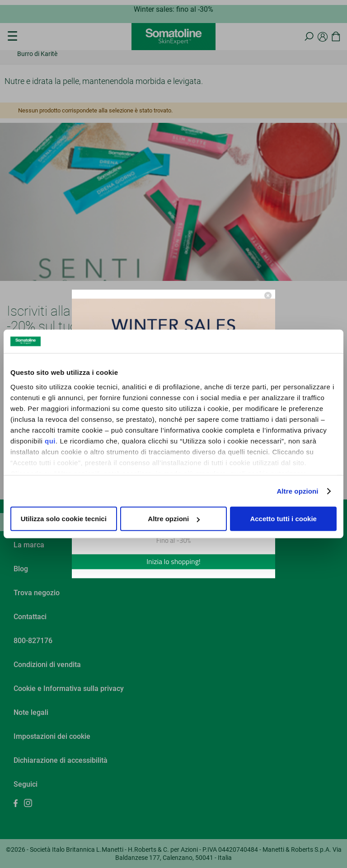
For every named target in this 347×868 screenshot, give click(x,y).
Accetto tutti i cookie (283, 519)
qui (50, 441)
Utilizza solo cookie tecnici (64, 519)
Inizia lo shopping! (173, 562)
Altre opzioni (297, 491)
